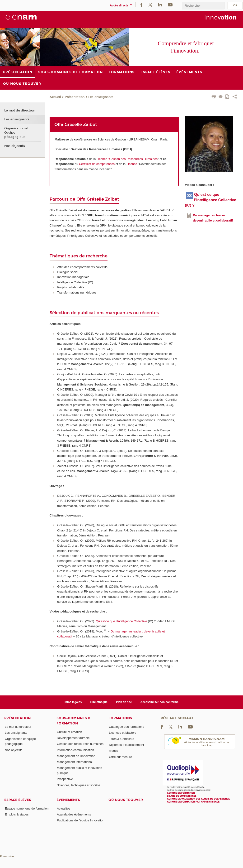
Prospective (65, 779)
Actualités (64, 808)
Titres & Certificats (121, 739)
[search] (203, 6)
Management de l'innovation (76, 756)
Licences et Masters (123, 733)
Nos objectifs (15, 146)
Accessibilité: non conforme (160, 702)
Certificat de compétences (97, 164)
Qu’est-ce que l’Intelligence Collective (121, 621)
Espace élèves (18, 800)
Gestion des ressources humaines (80, 744)
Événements (68, 800)
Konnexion (7, 856)
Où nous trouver (126, 800)
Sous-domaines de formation (75, 721)
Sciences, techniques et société (79, 785)
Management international (75, 762)
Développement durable (73, 738)
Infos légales (73, 702)
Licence (132, 164)
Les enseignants (101, 97)
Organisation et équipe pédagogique (16, 133)
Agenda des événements (74, 814)
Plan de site (124, 702)
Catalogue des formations (126, 727)
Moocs (113, 751)
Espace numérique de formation (27, 808)
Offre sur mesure (120, 757)
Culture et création (70, 732)
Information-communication (76, 750)
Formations (120, 718)
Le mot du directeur (20, 111)
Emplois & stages (17, 814)
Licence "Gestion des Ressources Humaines (127, 159)
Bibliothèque (99, 702)
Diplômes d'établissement (126, 745)
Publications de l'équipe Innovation (81, 820)
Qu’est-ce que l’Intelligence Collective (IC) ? (210, 200)
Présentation (75, 97)
